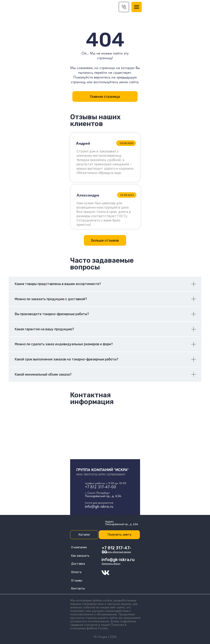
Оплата (76, 572)
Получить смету (119, 535)
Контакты (78, 589)
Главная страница (105, 97)
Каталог (84, 535)
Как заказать (80, 556)
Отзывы (77, 581)
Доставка (78, 564)
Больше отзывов (105, 240)
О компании (79, 547)
